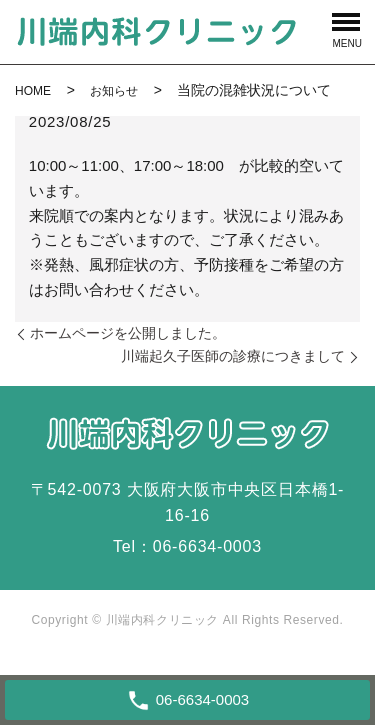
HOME (33, 91)
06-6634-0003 (207, 546)
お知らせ (114, 91)
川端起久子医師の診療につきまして (233, 356)
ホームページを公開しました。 (128, 333)
